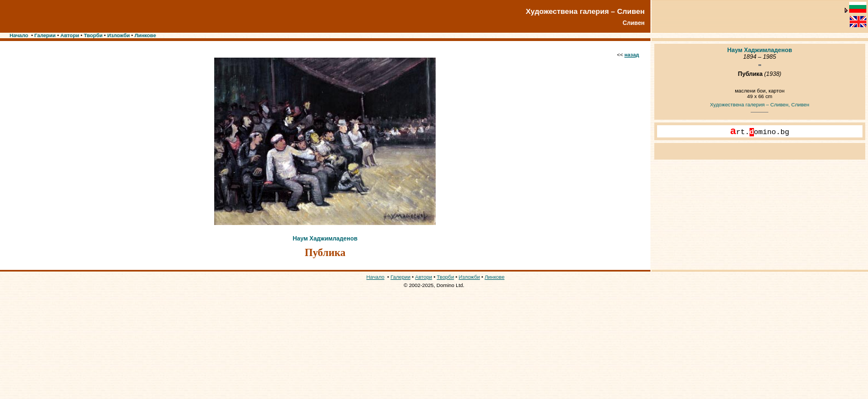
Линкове (145, 35)
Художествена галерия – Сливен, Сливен (760, 105)
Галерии (45, 35)
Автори (70, 35)
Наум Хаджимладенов (325, 238)
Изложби (119, 35)
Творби (93, 35)
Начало (19, 35)
